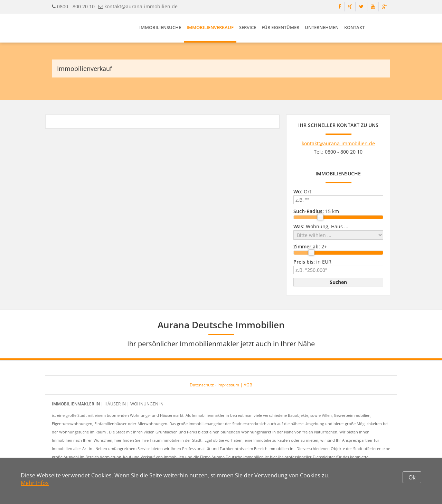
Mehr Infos (35, 483)
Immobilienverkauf (210, 27)
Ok (412, 477)
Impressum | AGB (235, 385)
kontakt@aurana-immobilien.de (141, 6)
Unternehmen (322, 27)
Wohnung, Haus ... (321, 226)
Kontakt (354, 27)
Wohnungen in (147, 404)
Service (248, 27)
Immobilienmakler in (76, 404)
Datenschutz (202, 385)
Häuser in (116, 404)
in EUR (312, 262)
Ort (302, 191)
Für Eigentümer (280, 27)
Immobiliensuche (160, 27)
